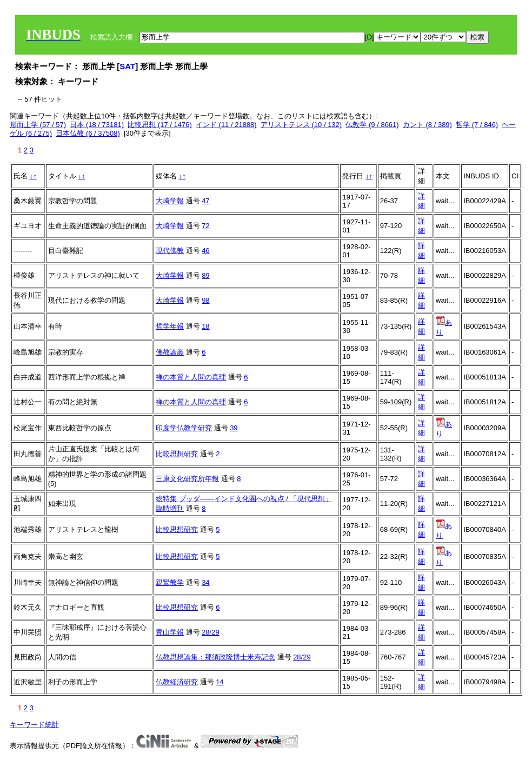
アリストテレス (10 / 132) (301, 125)
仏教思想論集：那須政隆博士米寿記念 (215, 657)
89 (205, 275)
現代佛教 (170, 251)
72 (205, 226)
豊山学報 (170, 632)
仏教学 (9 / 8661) (372, 125)
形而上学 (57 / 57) (38, 125)
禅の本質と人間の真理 (191, 377)
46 (205, 251)
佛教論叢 (170, 352)
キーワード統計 (34, 725)
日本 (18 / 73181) (97, 125)
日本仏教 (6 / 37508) (88, 133)
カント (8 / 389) (427, 125)
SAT (127, 66)
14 (220, 682)
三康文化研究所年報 (187, 479)
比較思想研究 (177, 454)
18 (205, 326)
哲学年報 (170, 326)
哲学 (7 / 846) (477, 125)
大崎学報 (170, 201)
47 (205, 201)
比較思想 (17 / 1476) (160, 125)
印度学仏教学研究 (184, 428)
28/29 (211, 632)
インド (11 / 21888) (226, 125)
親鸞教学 (170, 582)
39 (234, 428)
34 (205, 582)
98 (205, 300)
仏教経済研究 (177, 682)
